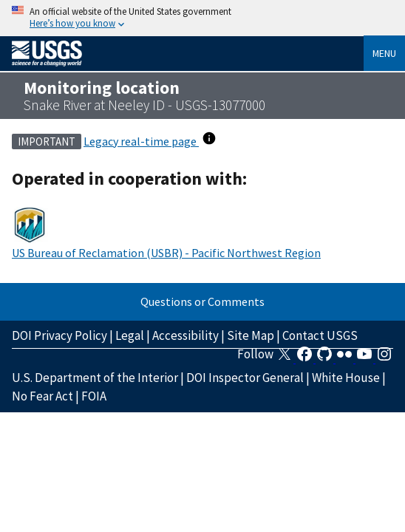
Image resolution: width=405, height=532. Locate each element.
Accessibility (186, 335)
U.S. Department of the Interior (95, 378)
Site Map (251, 335)
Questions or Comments (202, 301)
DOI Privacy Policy (59, 335)
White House (346, 378)
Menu (384, 53)
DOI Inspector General (245, 378)
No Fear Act (42, 396)
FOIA (94, 396)
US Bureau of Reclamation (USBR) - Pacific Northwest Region (166, 253)
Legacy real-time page (141, 141)
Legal (130, 335)
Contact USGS (320, 335)
